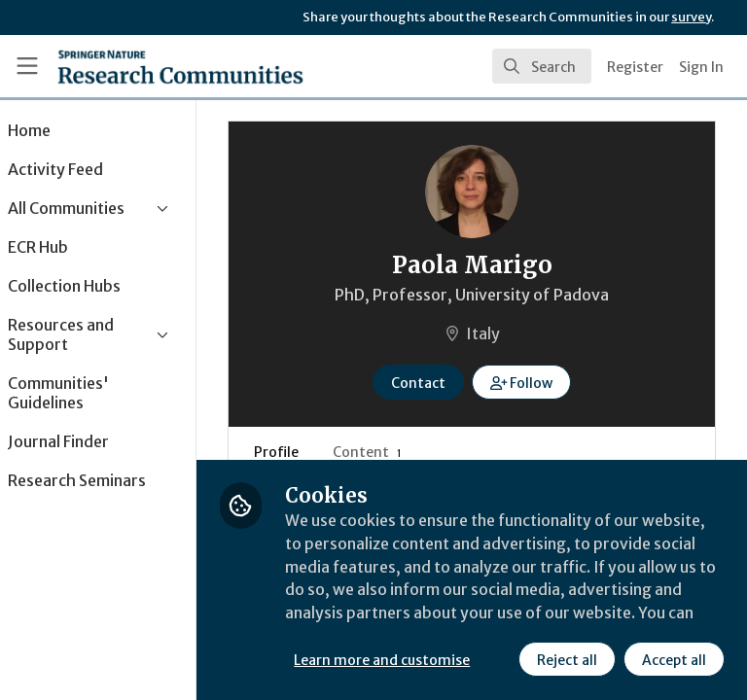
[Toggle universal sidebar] (27, 66)
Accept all (501, 660)
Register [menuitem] (635, 67)
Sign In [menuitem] (701, 67)
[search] (542, 66)
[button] (548, 382)
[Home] (180, 66)
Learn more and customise (434, 617)
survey (691, 17)
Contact (445, 383)
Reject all (394, 660)
